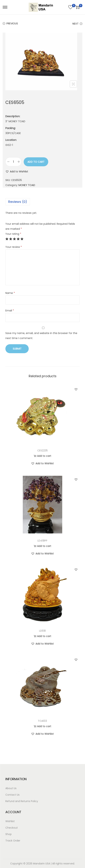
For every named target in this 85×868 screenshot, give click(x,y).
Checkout (12, 828)
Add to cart (36, 162)
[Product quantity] (13, 162)
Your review (14, 247)
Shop (9, 834)
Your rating (13, 234)
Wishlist (10, 821)
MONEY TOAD (27, 185)
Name (10, 293)
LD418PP (42, 541)
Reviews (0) (18, 202)
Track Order (13, 841)
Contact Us (12, 795)
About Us (11, 788)
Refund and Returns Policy (22, 801)
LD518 (42, 631)
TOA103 (42, 721)
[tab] (42, 202)
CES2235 (42, 450)
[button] (17, 171)
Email (10, 311)
